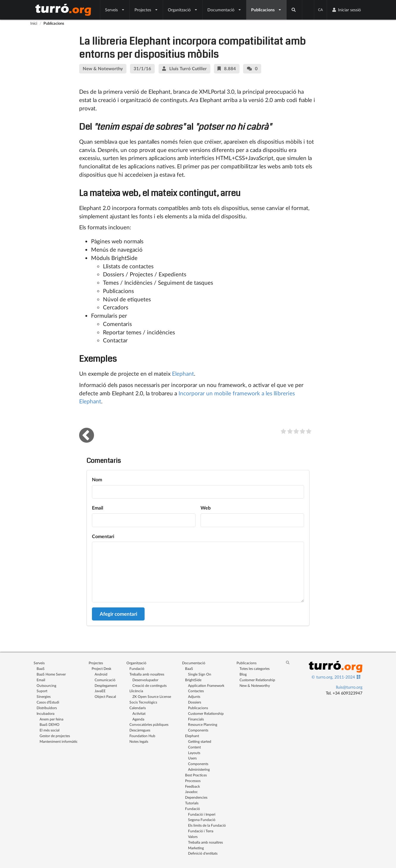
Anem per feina (51, 719)
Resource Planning (203, 724)
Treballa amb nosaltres (147, 674)
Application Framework (206, 686)
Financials (196, 719)
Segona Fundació (202, 820)
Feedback (192, 786)
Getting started (200, 741)
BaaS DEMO (50, 724)
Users (192, 758)
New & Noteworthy (255, 686)
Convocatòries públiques (149, 724)
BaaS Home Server (51, 674)
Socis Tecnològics (143, 702)
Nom (97, 479)
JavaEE (100, 691)
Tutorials (192, 803)
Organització (183, 10)
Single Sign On (200, 674)
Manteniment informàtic (59, 741)
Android (101, 674)
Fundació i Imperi (202, 814)
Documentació (224, 10)
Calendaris (138, 708)
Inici (34, 23)
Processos (193, 781)
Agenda (138, 719)
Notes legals (139, 741)
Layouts (194, 753)
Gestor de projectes (55, 736)
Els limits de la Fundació (207, 825)
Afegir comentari (118, 614)
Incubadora (46, 713)
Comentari (103, 536)
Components (198, 730)
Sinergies (44, 697)
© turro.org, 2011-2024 (333, 677)
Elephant (183, 373)
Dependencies (196, 797)
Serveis (115, 10)
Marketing (196, 848)
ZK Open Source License (152, 697)
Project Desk (101, 669)
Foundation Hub (142, 736)
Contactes (196, 691)
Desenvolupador (145, 680)
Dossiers (195, 702)
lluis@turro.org (349, 687)
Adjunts (194, 697)
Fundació (137, 669)
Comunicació (105, 680)
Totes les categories (255, 669)
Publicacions (266, 10)
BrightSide (193, 680)
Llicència (136, 691)
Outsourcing (46, 686)
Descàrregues (140, 730)
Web (206, 508)
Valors (193, 837)
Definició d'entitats (203, 853)
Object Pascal (105, 697)
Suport (42, 691)
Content (194, 747)
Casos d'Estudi (48, 702)
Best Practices (196, 775)
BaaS (41, 669)
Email (98, 508)
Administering (199, 769)
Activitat (139, 713)
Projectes (146, 10)
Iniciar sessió (346, 10)
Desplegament (106, 686)
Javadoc (191, 792)
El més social (50, 730)
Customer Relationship (206, 713)
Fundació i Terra (201, 831)
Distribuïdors (47, 708)
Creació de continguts (150, 686)
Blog (243, 674)
